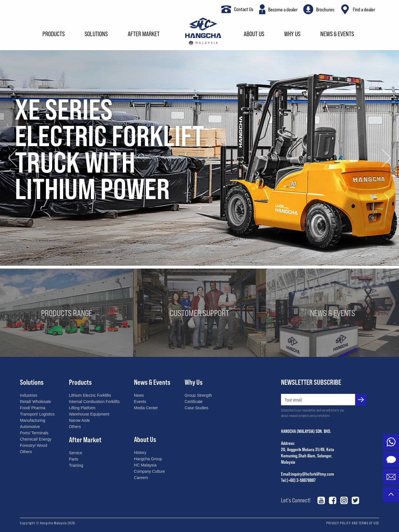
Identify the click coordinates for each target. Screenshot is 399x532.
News (139, 395)
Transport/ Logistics (37, 414)
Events (140, 402)
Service (76, 453)
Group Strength (198, 395)
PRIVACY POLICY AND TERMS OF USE (353, 523)
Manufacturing (33, 420)
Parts (74, 459)
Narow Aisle (80, 420)
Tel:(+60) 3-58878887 (298, 480)
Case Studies (197, 408)
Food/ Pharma (33, 408)
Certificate (194, 402)
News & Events (337, 34)
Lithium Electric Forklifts (90, 395)
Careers (141, 478)
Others (26, 452)
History (140, 453)
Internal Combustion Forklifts (94, 402)
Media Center (146, 408)
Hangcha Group (148, 459)
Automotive (30, 427)
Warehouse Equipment (89, 414)
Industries (29, 395)
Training (76, 465)
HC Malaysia (145, 465)
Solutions (96, 34)
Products (54, 34)
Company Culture (149, 471)
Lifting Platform (82, 408)
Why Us (292, 34)
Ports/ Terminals (34, 433)
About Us (254, 34)
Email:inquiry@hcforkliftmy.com (308, 474)
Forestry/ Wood (33, 445)
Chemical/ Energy (36, 439)
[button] (13, 158)
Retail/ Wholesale (35, 402)
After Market (144, 34)
